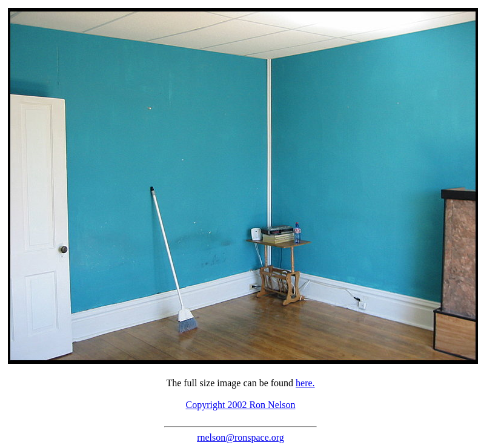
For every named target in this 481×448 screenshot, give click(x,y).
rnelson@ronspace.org (240, 437)
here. (305, 383)
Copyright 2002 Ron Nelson (241, 405)
